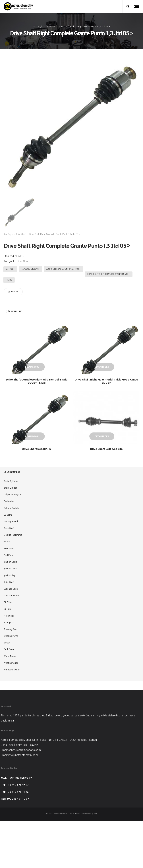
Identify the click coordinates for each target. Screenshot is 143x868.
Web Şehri (92, 840)
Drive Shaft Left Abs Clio (106, 462)
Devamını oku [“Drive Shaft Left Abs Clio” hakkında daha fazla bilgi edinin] (102, 450)
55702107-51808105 (31, 269)
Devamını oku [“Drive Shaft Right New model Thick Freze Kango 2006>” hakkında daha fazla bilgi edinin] (102, 367)
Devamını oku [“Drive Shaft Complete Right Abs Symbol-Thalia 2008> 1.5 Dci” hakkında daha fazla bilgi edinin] (32, 367)
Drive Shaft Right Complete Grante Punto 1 (109, 274)
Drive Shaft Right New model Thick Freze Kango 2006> (106, 381)
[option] (19, 212)
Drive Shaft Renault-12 (37, 462)
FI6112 (9, 280)
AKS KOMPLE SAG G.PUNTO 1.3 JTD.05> (63, 269)
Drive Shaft (51, 27)
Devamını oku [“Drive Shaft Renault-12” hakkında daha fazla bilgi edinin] (32, 450)
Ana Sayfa (38, 27)
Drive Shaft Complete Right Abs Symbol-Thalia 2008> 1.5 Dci (37, 381)
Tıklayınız (33, 771)
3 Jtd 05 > (10, 269)
